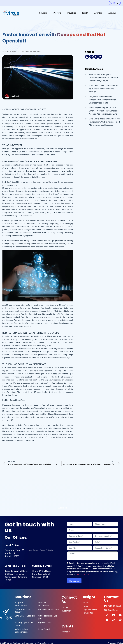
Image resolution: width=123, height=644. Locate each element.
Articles (6, 51)
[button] (87, 57)
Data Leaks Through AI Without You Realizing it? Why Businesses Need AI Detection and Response (104, 122)
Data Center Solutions (25, 616)
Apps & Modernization (48, 609)
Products (14, 51)
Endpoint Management (21, 604)
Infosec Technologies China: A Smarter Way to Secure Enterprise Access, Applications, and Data (104, 111)
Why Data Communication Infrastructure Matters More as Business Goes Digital (103, 100)
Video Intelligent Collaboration (22, 631)
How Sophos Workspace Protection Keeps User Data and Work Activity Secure (103, 78)
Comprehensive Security (22, 611)
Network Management (44, 604)
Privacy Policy (83, 575)
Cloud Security (45, 629)
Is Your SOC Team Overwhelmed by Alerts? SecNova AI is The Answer (103, 89)
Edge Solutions (45, 623)
